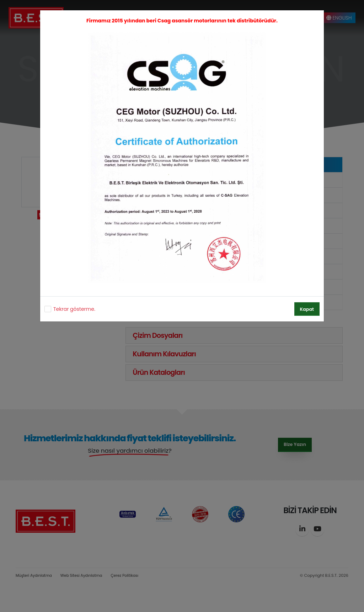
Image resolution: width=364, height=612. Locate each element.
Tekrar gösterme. (74, 309)
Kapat (307, 309)
